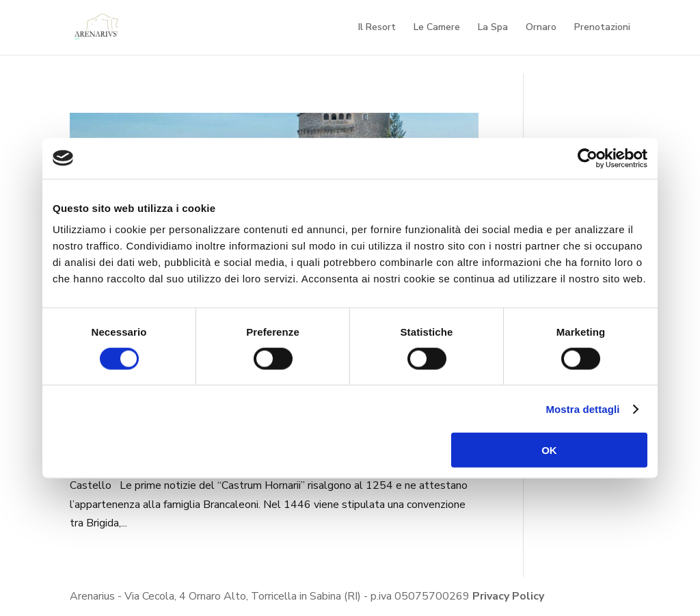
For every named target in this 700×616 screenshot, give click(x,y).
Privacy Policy (508, 596)
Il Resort (377, 28)
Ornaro (541, 28)
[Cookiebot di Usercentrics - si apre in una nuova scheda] (588, 158)
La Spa (493, 28)
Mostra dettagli (582, 409)
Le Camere (437, 28)
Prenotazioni (602, 28)
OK (549, 450)
